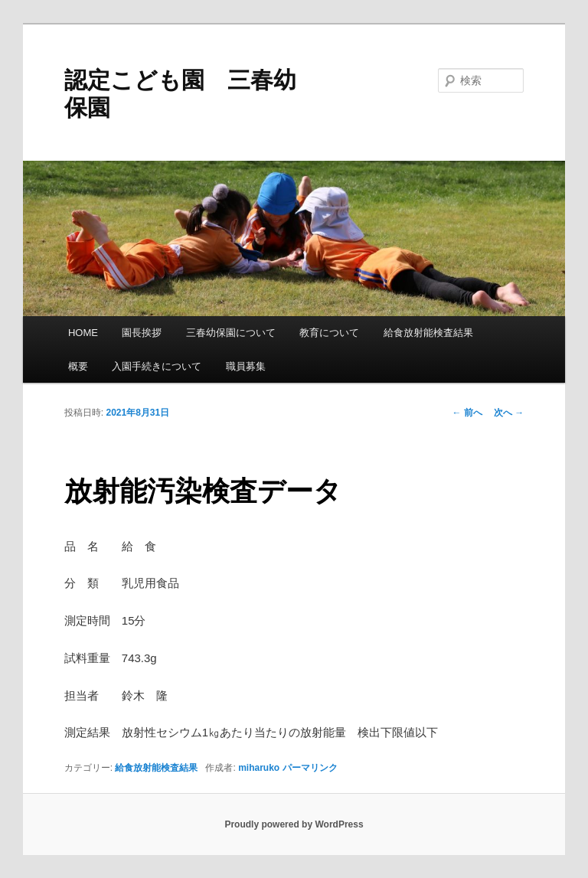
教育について (329, 333)
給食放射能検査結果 (428, 333)
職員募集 (246, 366)
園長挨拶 (142, 333)
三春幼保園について (231, 333)
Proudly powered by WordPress (294, 824)
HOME (83, 333)
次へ (509, 413)
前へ (467, 413)
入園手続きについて (157, 366)
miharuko (259, 768)
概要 (78, 366)
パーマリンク (310, 768)
